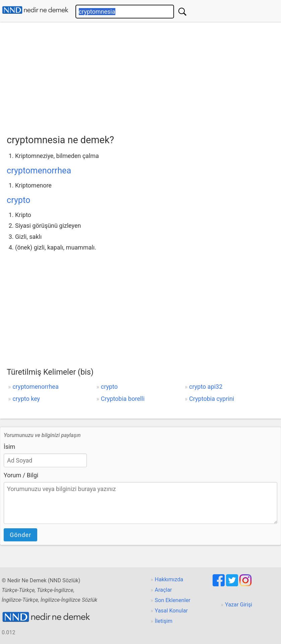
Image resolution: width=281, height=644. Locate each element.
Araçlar (163, 590)
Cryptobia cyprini (212, 399)
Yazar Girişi (239, 605)
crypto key (26, 399)
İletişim (164, 621)
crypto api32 (206, 387)
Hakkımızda (169, 579)
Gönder (20, 535)
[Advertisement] (144, 76)
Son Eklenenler (173, 600)
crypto (18, 200)
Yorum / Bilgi (21, 475)
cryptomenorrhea (39, 171)
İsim (9, 447)
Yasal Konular (171, 611)
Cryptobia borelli (123, 399)
